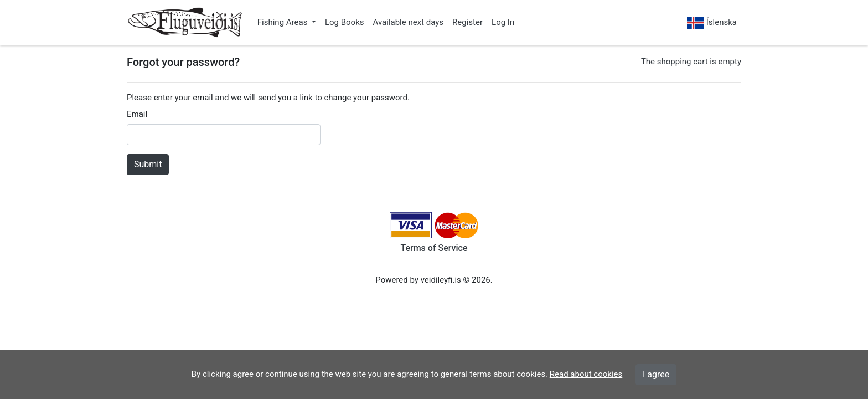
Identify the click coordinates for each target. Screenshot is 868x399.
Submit (148, 164)
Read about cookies (586, 374)
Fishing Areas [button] (283, 22)
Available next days (409, 22)
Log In (503, 22)
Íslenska (712, 23)
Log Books (345, 22)
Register (467, 22)
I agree (656, 374)
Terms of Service (434, 248)
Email (137, 114)
